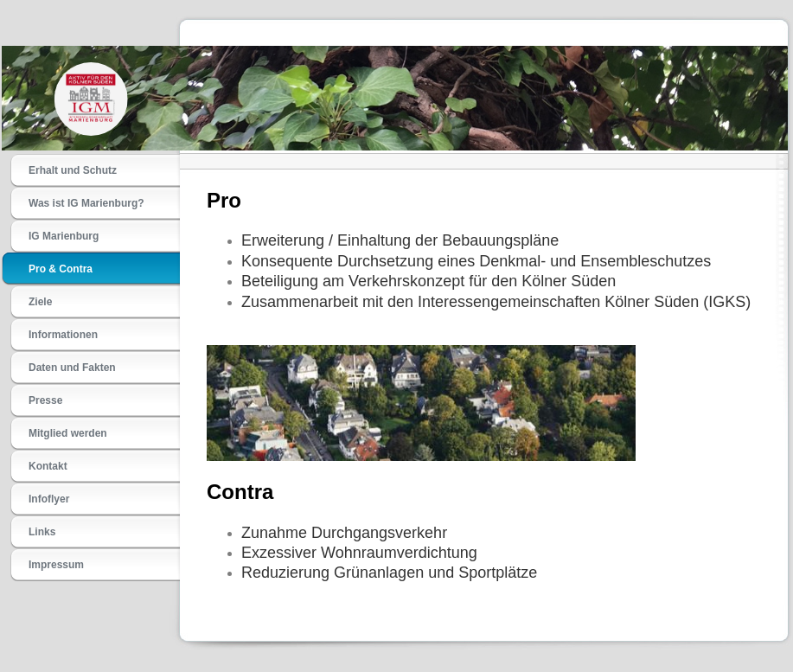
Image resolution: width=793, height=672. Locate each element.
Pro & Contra (61, 269)
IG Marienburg (64, 236)
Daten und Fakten (72, 368)
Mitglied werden (68, 433)
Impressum (56, 565)
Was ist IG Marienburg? (86, 203)
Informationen (63, 335)
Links (42, 532)
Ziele (40, 302)
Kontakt (48, 466)
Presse (45, 400)
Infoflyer (49, 499)
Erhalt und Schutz (73, 170)
